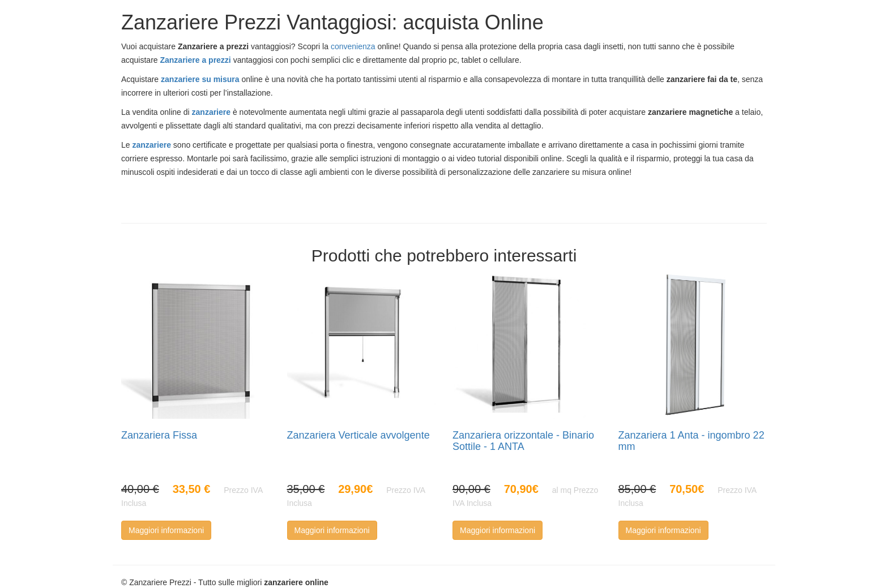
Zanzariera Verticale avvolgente (358, 435)
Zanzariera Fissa (159, 435)
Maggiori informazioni (166, 530)
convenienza (353, 46)
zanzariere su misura (200, 79)
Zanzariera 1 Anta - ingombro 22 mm (691, 441)
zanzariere (211, 112)
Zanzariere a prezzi (195, 60)
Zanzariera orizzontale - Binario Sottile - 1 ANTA (523, 441)
